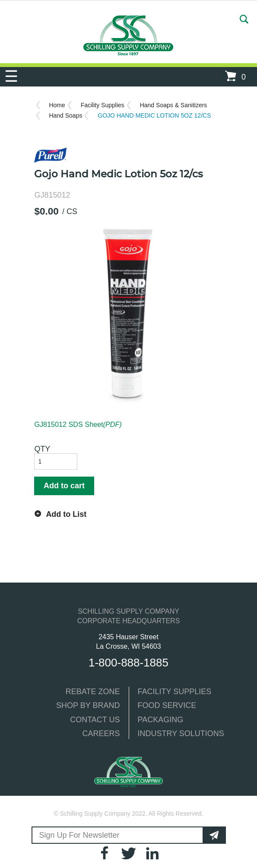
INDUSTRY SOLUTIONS (181, 733)
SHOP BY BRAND (88, 705)
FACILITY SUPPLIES (175, 692)
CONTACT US (95, 720)
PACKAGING (161, 720)
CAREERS (101, 733)
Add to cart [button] (64, 486)
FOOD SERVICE (167, 705)
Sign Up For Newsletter (79, 835)
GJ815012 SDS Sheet (78, 424)
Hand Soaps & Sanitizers (174, 105)
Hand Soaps (65, 115)
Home (57, 105)
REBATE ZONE (93, 692)
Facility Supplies (103, 105)
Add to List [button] (66, 514)
